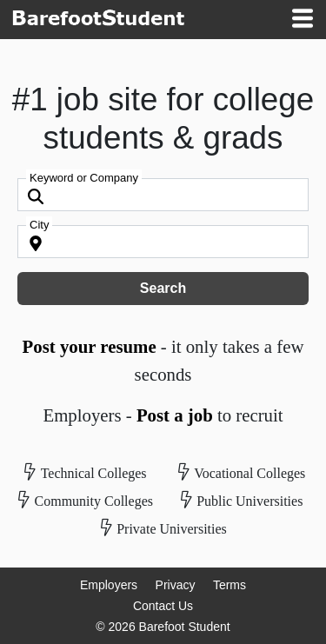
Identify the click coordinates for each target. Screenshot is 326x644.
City (39, 225)
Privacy (176, 585)
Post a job (175, 415)
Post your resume (90, 346)
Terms (230, 585)
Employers (109, 585)
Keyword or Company (84, 178)
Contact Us (163, 606)
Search (163, 288)
